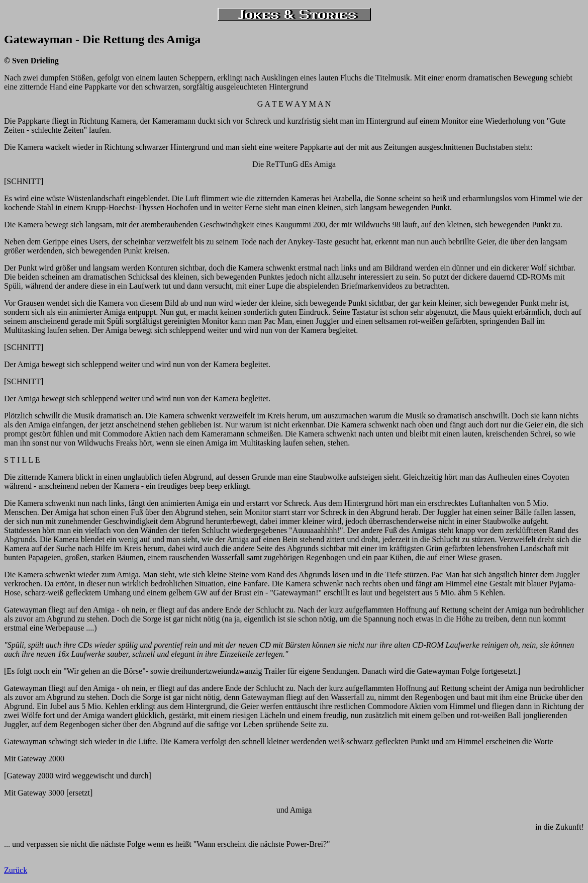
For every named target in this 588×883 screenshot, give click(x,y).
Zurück (16, 870)
